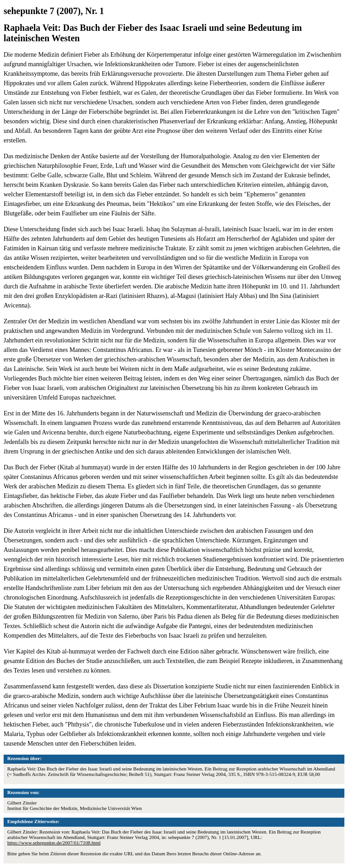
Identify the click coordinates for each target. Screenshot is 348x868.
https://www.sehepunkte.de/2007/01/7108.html (54, 843)
